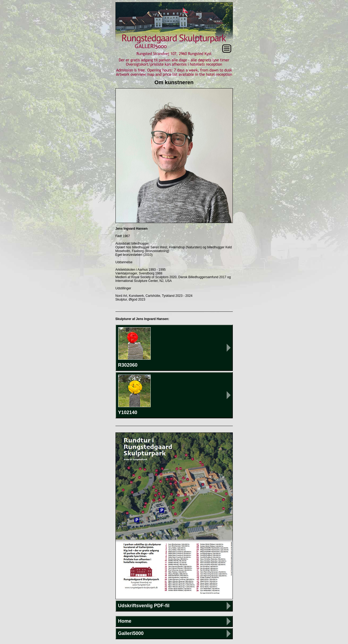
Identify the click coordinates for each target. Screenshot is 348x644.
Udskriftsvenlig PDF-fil (144, 606)
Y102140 (134, 395)
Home (125, 621)
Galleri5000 (131, 633)
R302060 (134, 347)
